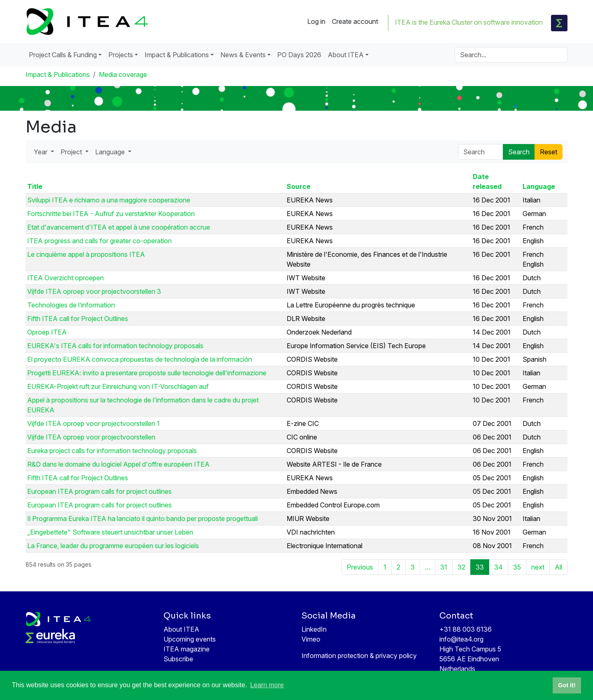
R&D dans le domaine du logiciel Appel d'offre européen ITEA (118, 464)
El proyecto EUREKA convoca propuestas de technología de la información (140, 359)
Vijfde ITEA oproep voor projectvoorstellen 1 (93, 423)
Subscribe (178, 659)
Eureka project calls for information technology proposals (112, 451)
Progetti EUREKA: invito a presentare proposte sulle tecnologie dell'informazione (147, 373)
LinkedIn (314, 629)
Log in (316, 21)
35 (517, 567)
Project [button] (72, 152)
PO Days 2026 (299, 55)
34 (498, 567)
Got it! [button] (567, 685)
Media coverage (123, 74)
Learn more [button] (267, 685)
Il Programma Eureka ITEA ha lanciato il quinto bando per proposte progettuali (142, 519)
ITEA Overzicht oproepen (65, 278)
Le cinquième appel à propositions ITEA (86, 254)
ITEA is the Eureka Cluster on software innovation (469, 22)
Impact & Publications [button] (177, 55)
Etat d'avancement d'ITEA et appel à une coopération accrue (119, 227)
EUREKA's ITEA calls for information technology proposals (115, 346)
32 (461, 567)
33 (480, 567)
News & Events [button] (243, 55)
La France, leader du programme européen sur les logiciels (113, 546)
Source (299, 186)
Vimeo (311, 639)
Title (35, 186)
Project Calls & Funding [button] (63, 55)
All (558, 567)
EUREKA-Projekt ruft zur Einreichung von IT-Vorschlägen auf (118, 386)
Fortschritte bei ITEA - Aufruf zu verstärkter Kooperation (111, 214)
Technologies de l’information (71, 305)
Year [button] (41, 152)
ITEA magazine (187, 649)
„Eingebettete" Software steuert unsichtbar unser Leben (110, 532)
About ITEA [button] (346, 55)
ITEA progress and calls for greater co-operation (99, 241)
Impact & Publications (58, 74)
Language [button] (111, 152)
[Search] (511, 55)
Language (539, 186)
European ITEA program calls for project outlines (99, 491)
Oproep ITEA (47, 332)
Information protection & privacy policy (359, 656)
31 (444, 567)
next (538, 567)
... (427, 567)
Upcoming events (190, 639)
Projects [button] (121, 55)
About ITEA (181, 629)
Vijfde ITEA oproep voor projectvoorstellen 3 (94, 291)
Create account (355, 21)
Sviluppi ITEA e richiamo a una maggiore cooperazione (109, 200)
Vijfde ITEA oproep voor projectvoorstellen (91, 437)
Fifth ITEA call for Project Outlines (78, 319)
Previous (360, 567)
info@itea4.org (461, 639)
